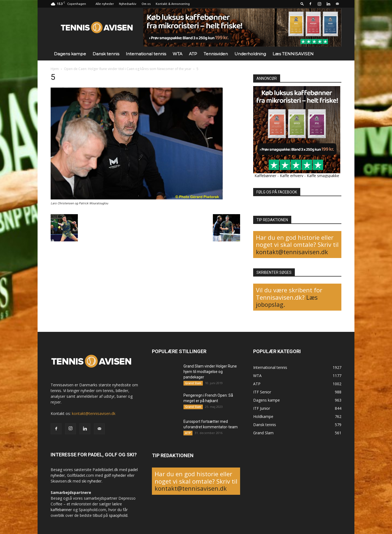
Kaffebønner (265, 176)
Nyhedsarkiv (128, 4)
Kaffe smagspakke (323, 176)
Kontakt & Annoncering (173, 4)
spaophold (118, 515)
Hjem (55, 69)
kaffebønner (61, 510)
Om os (146, 4)
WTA (177, 54)
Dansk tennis (106, 54)
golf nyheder (115, 475)
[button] (302, 4)
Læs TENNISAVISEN (293, 54)
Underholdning (250, 54)
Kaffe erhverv (292, 176)
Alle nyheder (105, 4)
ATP (193, 54)
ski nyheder (92, 481)
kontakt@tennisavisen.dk (292, 252)
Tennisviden (216, 54)
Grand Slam (193, 383)
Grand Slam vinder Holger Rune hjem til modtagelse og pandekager (210, 372)
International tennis (146, 54)
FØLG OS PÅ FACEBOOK (277, 192)
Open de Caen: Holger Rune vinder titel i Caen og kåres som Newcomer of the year (128, 69)
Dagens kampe (70, 54)
